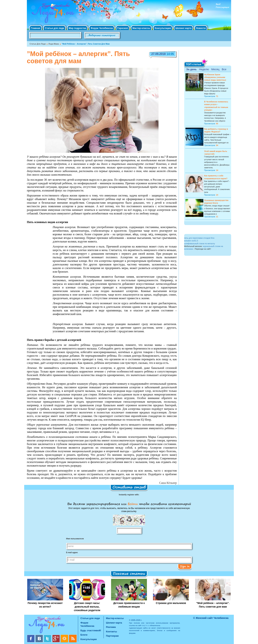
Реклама (111, 627)
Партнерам (112, 636)
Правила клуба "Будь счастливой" (218, 36)
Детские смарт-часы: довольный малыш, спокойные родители (87, 607)
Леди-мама (54, 44)
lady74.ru (146, 625)
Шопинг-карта (183, 28)
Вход (218, 4)
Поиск (130, 35)
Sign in (185, 566)
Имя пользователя (75, 539)
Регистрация (222, 7)
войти (133, 504)
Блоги (84, 635)
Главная (36, 28)
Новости (201, 28)
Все (224, 69)
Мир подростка (77, 28)
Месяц (215, 69)
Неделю (204, 69)
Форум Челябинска (102, 28)
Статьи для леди (54, 28)
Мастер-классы (141, 28)
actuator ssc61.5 (191, 241)
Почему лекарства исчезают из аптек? (45, 605)
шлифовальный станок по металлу (200, 244)
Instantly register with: (129, 495)
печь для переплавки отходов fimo (199, 238)
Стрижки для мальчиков (171, 603)
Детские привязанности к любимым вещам (129, 605)
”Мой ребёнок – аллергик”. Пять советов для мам (213, 605)
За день (192, 69)
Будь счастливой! (91, 630)
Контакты (112, 632)
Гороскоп (123, 28)
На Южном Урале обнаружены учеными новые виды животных (215, 77)
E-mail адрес (72, 552)
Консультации (163, 28)
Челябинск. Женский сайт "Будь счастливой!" (52, 14)
